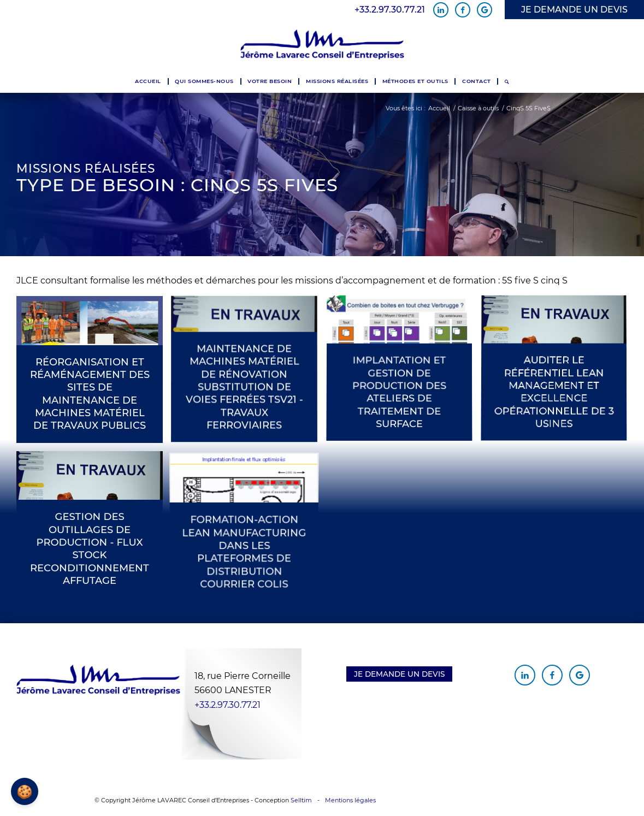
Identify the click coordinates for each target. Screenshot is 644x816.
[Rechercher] (507, 81)
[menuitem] (148, 81)
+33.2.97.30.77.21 (390, 10)
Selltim (301, 800)
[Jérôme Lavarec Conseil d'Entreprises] (322, 45)
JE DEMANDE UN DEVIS (574, 10)
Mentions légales (350, 800)
